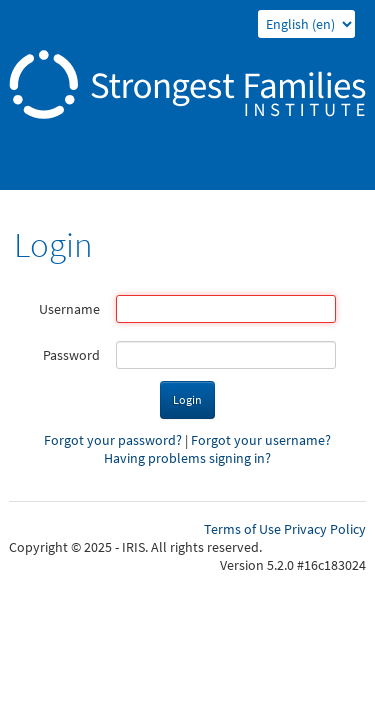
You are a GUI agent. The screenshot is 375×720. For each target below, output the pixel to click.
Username (69, 309)
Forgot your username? (261, 440)
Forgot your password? (113, 440)
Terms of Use (242, 529)
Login (187, 399)
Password (71, 355)
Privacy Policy (325, 529)
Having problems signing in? (187, 458)
